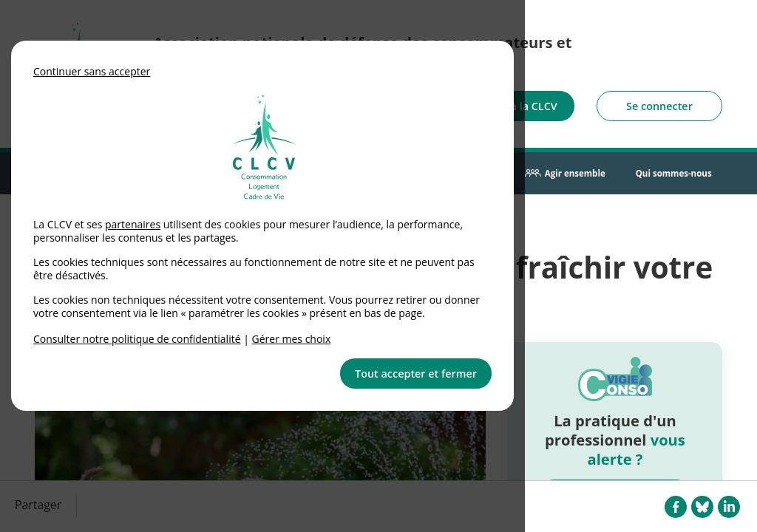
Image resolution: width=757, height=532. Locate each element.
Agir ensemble (575, 173)
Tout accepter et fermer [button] (416, 374)
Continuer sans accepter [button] (92, 71)
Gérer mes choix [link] (292, 339)
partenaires (133, 224)
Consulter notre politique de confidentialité (137, 339)
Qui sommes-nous (674, 173)
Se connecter (659, 106)
